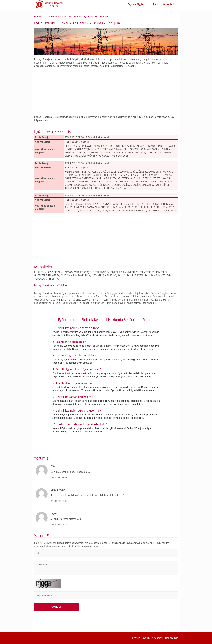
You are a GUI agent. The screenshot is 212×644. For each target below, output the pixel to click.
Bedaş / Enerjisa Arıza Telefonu (51, 285)
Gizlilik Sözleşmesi (153, 638)
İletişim (136, 638)
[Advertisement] (106, 90)
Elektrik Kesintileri (164, 4)
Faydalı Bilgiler (136, 4)
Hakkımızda (172, 638)
